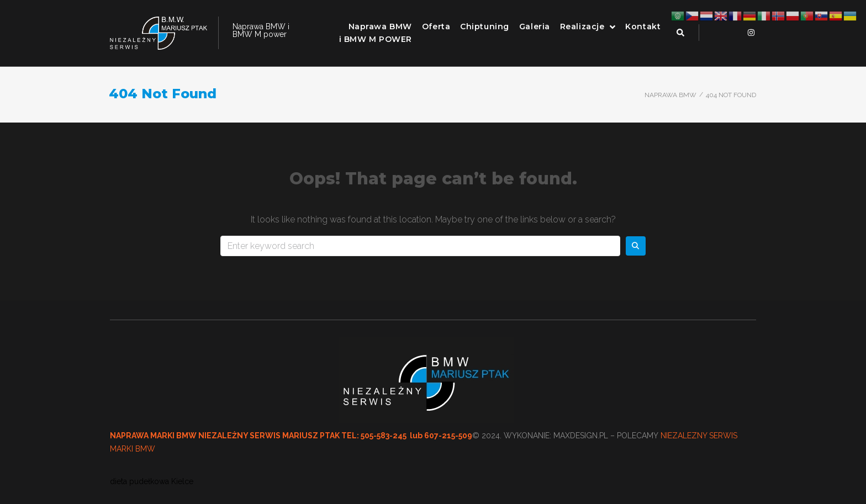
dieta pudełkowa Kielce (152, 481)
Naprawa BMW (670, 95)
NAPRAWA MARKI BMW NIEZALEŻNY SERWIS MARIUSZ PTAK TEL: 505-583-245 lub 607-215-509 (291, 436)
